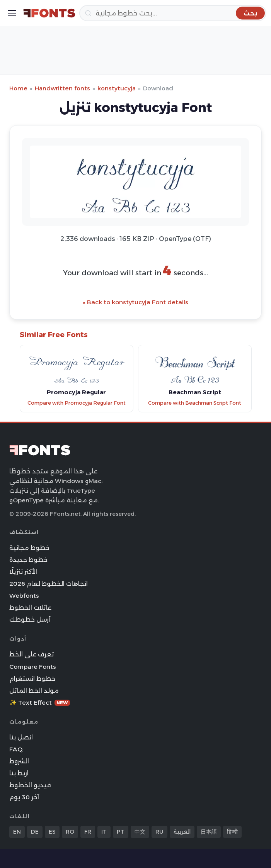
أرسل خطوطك (30, 620)
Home (18, 88)
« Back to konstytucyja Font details (135, 302)
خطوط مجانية (29, 548)
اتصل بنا (21, 737)
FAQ (16, 749)
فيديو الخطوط (30, 785)
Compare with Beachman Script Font (195, 403)
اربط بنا (19, 773)
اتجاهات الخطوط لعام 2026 (49, 584)
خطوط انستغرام (32, 679)
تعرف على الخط (32, 654)
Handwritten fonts (62, 88)
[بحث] (173, 13)
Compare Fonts (33, 667)
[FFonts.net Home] (49, 13)
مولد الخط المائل (34, 691)
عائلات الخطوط (30, 608)
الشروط (19, 761)
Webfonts (24, 596)
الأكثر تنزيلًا (23, 572)
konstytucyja (117, 88)
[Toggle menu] (12, 13)
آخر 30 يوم (24, 797)
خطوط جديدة (28, 560)
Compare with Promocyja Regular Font (77, 403)
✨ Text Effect (40, 703)
